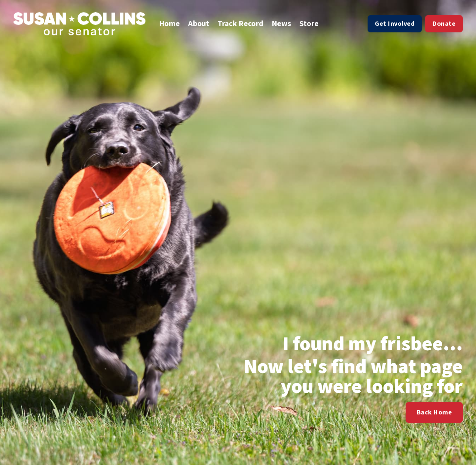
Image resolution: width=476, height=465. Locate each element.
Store (309, 24)
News (281, 24)
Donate (444, 24)
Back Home (434, 412)
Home (169, 24)
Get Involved (395, 24)
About (199, 24)
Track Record (240, 24)
